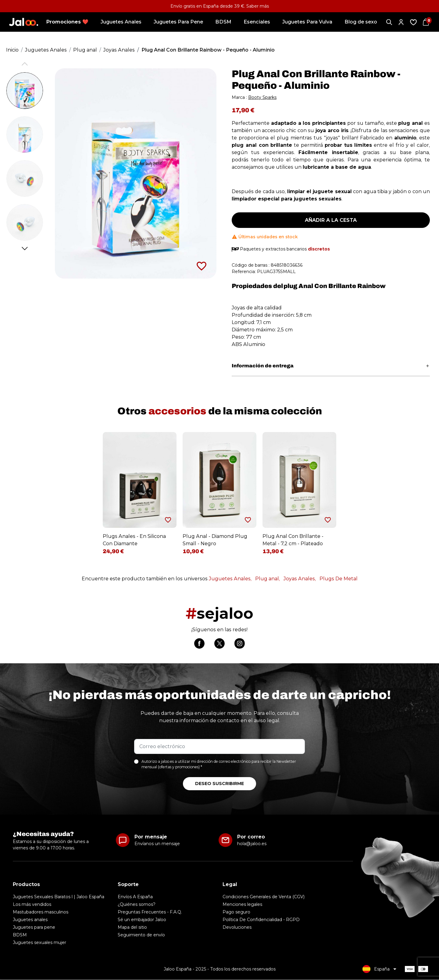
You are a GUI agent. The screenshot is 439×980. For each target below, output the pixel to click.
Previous (25, 64)
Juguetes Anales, (230, 579)
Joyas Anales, (300, 579)
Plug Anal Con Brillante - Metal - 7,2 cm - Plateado (293, 540)
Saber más (258, 6)
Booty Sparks (262, 97)
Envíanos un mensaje (157, 844)
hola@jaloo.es (252, 844)
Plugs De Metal (339, 579)
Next (25, 249)
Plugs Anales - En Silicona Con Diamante (134, 540)
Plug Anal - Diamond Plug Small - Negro (215, 540)
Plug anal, (268, 579)
